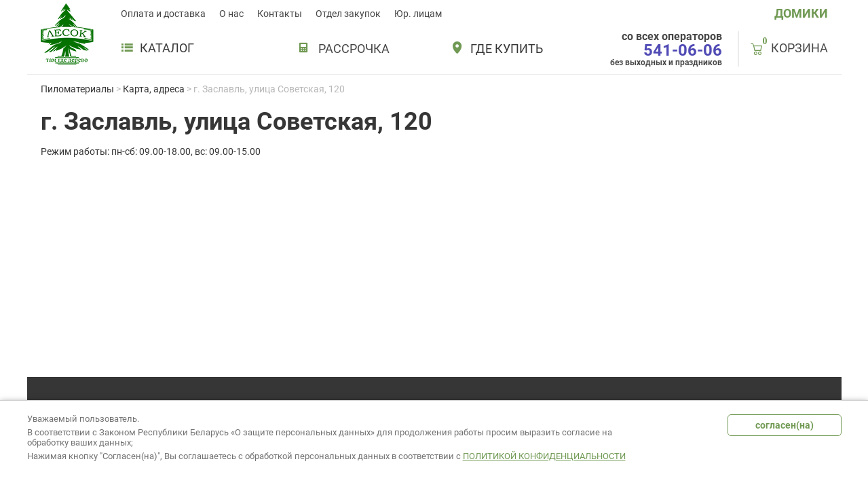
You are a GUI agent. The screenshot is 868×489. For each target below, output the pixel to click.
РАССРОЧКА (354, 49)
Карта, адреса (154, 89)
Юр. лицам (418, 14)
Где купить (507, 49)
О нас (231, 14)
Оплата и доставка (163, 14)
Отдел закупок (348, 14)
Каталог (157, 48)
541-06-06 (683, 50)
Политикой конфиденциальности (544, 456)
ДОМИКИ (801, 13)
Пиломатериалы (77, 89)
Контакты (280, 14)
